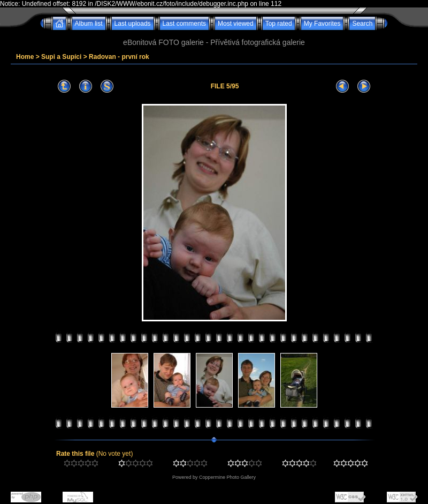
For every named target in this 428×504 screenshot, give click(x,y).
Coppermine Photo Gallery (227, 477)
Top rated (279, 24)
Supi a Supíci (61, 57)
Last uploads (133, 24)
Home (25, 57)
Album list (89, 24)
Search (362, 24)
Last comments (184, 24)
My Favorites (322, 24)
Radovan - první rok (119, 57)
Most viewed (236, 24)
